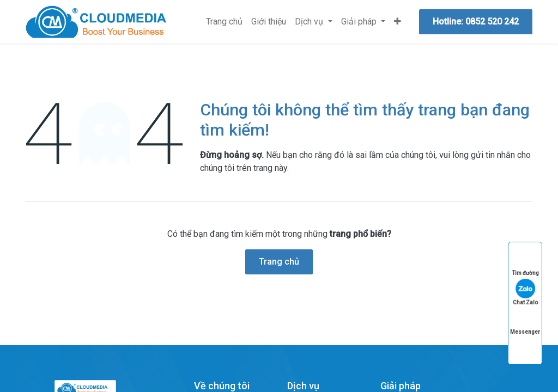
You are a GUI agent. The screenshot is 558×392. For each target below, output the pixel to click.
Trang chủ (279, 262)
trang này (270, 168)
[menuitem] (224, 22)
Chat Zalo (525, 292)
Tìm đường (525, 263)
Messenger (525, 321)
